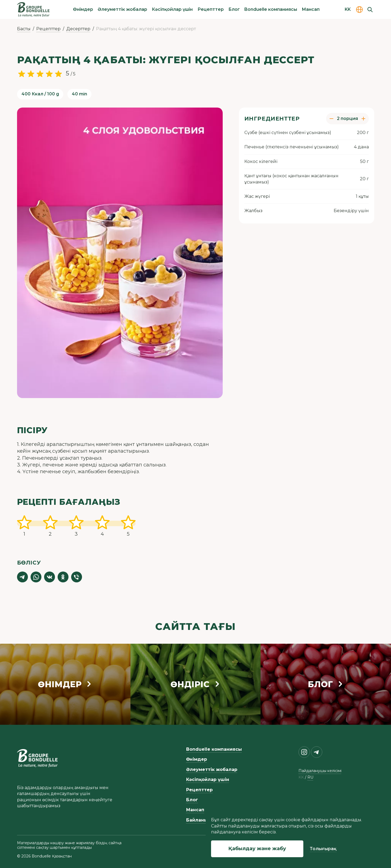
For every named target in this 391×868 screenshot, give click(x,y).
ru (310, 777)
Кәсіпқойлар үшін (172, 9)
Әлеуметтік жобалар (122, 9)
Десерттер (78, 29)
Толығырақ (323, 849)
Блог (234, 9)
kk (301, 777)
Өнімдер (83, 9)
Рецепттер (211, 9)
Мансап (311, 9)
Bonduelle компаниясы (271, 9)
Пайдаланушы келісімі (320, 771)
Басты (24, 29)
